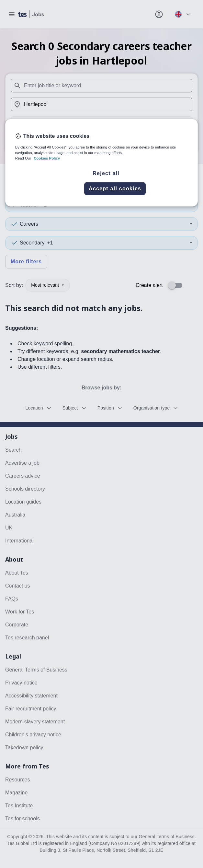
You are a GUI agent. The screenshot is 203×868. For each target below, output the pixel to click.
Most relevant (48, 285)
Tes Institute (19, 806)
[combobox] (101, 86)
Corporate (17, 625)
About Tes (17, 573)
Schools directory (25, 489)
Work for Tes (20, 612)
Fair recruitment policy (31, 709)
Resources (17, 780)
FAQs (12, 599)
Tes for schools (23, 819)
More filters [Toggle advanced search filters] (26, 262)
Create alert (149, 285)
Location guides (23, 502)
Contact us (17, 586)
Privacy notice (21, 683)
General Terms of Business (36, 670)
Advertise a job (22, 463)
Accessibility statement (31, 696)
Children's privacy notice (33, 735)
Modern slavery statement (35, 722)
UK (9, 528)
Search (101, 142)
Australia (15, 515)
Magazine (16, 793)
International (19, 541)
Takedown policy (24, 748)
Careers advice (23, 476)
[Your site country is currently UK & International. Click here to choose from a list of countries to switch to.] (182, 14)
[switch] (177, 285)
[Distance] (101, 123)
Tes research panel (27, 638)
